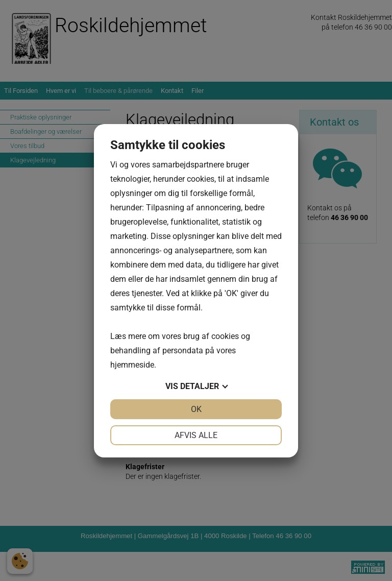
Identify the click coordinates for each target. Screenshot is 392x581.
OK (196, 409)
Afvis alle (196, 435)
